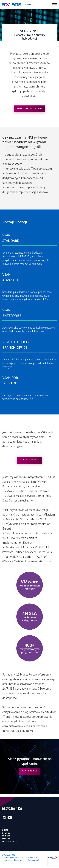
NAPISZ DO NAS (29, 771)
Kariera (6, 836)
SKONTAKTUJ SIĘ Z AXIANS (29, 109)
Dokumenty (19, 860)
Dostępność (33, 860)
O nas (5, 830)
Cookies (7, 860)
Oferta (6, 833)
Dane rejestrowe (11, 858)
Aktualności (9, 842)
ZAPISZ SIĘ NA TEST (29, 460)
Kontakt (7, 839)
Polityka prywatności (31, 858)
